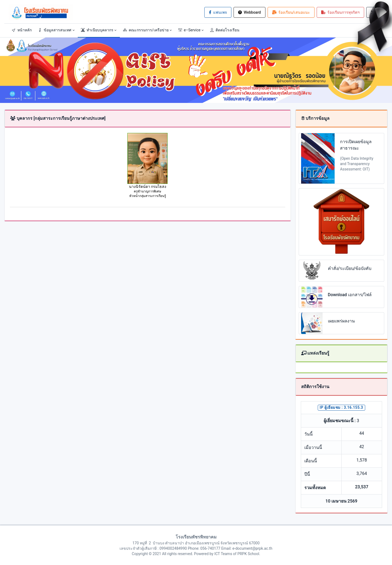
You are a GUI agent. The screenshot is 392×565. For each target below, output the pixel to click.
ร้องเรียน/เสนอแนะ (291, 12)
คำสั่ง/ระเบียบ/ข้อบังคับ (350, 268)
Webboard (249, 12)
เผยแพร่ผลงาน (341, 321)
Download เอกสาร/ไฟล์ (350, 295)
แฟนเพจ (218, 12)
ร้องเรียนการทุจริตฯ (340, 12)
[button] (56, 30)
